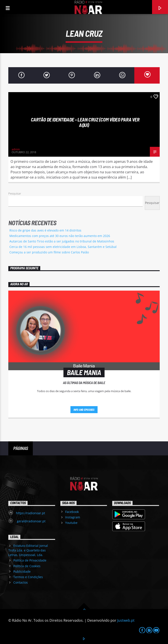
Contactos (21, 582)
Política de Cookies (27, 566)
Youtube (71, 523)
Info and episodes (84, 410)
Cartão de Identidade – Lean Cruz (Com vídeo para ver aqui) (85, 122)
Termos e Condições (28, 577)
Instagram (73, 517)
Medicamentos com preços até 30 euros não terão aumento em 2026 (60, 236)
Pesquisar (15, 193)
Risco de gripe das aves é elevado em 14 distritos (45, 230)
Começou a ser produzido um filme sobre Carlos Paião (49, 252)
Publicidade (22, 571)
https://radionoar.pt (31, 513)
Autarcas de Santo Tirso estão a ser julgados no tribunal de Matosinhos (62, 241)
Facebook (72, 512)
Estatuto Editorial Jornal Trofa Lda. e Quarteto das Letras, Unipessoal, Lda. (28, 550)
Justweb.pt (126, 620)
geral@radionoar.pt (31, 521)
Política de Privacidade (30, 560)
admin (16, 149)
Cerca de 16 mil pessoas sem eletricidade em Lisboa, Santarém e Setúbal (63, 247)
